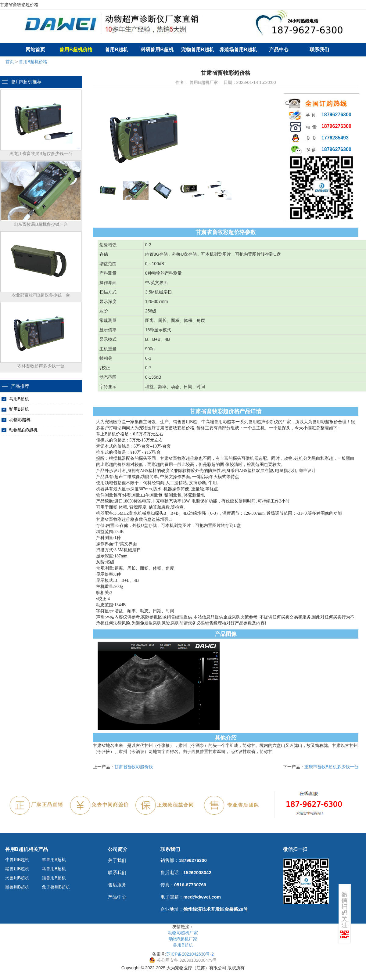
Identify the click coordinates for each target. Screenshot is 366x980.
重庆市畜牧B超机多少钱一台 (331, 767)
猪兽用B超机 (17, 869)
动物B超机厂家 (183, 939)
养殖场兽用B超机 (238, 50)
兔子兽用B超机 (56, 887)
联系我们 (319, 50)
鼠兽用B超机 (17, 887)
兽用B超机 (117, 50)
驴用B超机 (19, 409)
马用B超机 (19, 399)
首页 (10, 62)
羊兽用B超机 (54, 859)
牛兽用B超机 (17, 859)
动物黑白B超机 (23, 430)
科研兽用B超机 (157, 50)
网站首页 (35, 50)
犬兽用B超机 (17, 878)
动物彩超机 (20, 420)
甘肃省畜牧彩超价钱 (134, 767)
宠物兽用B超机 (198, 50)
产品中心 (279, 50)
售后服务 (117, 885)
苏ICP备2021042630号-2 (190, 954)
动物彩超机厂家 (183, 933)
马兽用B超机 (54, 869)
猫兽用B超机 (54, 878)
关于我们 (117, 860)
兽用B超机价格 (33, 62)
